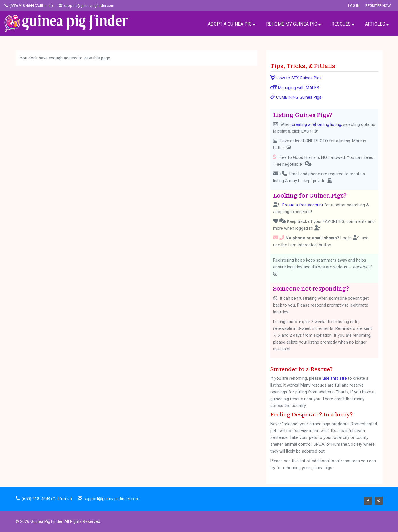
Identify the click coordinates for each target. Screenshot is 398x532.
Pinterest (379, 501)
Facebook (368, 501)
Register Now (378, 6)
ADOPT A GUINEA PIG (230, 24)
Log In (354, 6)
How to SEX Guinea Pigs (296, 78)
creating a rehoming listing (316, 124)
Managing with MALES (295, 88)
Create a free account (303, 205)
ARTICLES (375, 24)
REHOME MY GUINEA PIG (292, 24)
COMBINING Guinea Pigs (296, 97)
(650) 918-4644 (22, 6)
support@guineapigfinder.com (89, 6)
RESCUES (341, 24)
